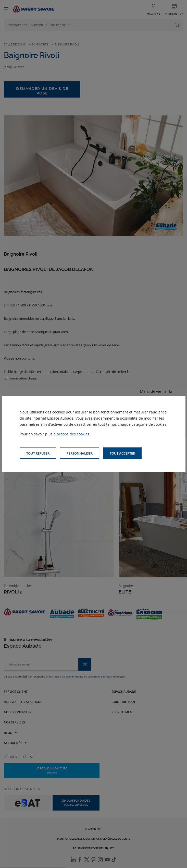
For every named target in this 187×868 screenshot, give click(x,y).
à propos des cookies (71, 434)
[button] (122, 453)
